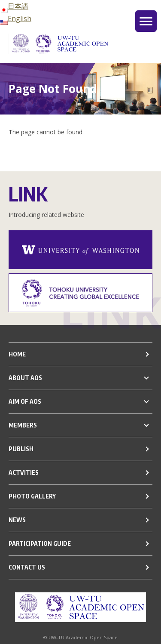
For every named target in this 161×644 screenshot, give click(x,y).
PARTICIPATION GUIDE (40, 543)
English (16, 19)
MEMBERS (23, 425)
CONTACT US (27, 567)
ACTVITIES (24, 472)
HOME (17, 354)
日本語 (14, 6)
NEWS (17, 520)
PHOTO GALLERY (32, 496)
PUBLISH (21, 449)
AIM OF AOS (25, 401)
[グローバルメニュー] (146, 21)
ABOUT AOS (25, 378)
